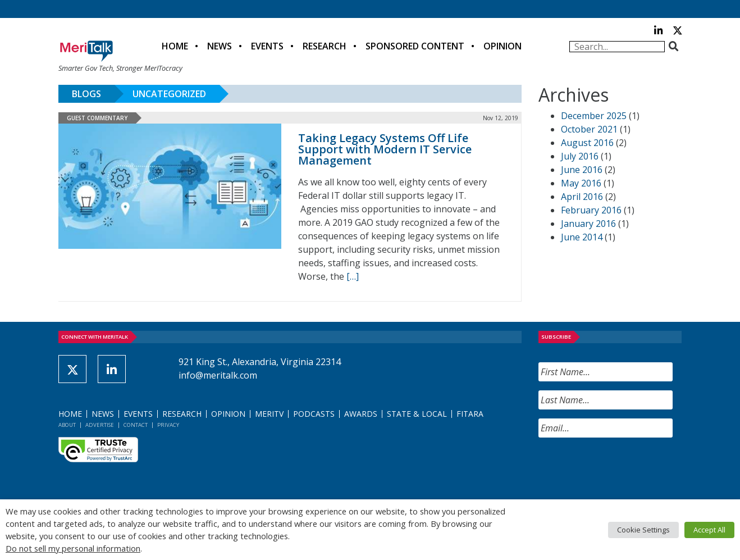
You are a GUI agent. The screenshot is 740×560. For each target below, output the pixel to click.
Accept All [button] (709, 530)
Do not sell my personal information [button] (73, 548)
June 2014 (582, 237)
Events (267, 46)
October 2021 (589, 129)
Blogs (86, 94)
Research (325, 46)
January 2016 (588, 224)
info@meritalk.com (218, 375)
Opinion (503, 46)
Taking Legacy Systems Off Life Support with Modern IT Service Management (385, 149)
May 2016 (581, 183)
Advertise (100, 425)
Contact (136, 425)
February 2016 (591, 210)
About (67, 425)
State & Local (417, 414)
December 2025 (594, 116)
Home (175, 46)
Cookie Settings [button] (643, 530)
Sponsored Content (415, 46)
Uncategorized (169, 94)
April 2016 (582, 197)
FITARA (470, 414)
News (220, 46)
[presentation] (624, 468)
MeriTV (269, 414)
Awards (361, 414)
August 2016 (587, 143)
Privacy (168, 425)
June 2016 (582, 170)
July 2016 (580, 156)
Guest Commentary (97, 118)
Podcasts (314, 414)
